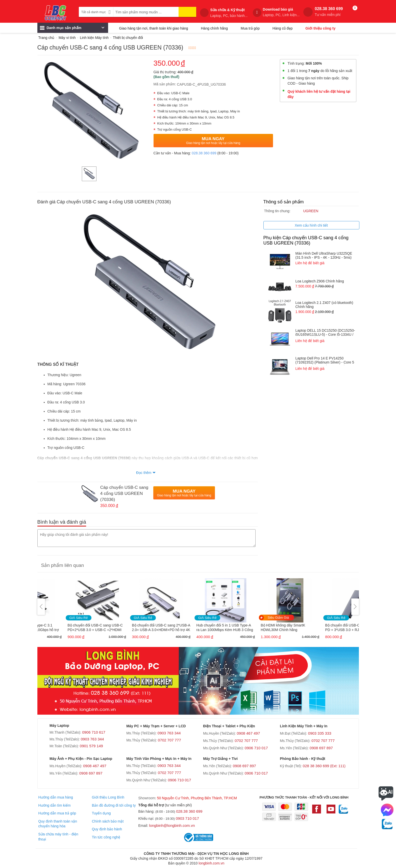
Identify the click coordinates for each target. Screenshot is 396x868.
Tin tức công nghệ (106, 837)
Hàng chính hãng (214, 28)
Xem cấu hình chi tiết (311, 225)
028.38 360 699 (329, 12)
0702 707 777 (169, 740)
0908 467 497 (248, 733)
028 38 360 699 (324, 766)
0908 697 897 (321, 748)
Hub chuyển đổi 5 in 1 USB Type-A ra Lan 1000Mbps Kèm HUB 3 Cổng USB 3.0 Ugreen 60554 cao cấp (262, 628)
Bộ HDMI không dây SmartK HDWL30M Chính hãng (320, 628)
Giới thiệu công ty (320, 28)
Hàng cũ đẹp (283, 28)
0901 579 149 (91, 746)
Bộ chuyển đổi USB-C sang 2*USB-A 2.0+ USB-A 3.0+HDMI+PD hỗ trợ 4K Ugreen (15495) (198, 628)
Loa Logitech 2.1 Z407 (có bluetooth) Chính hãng (324, 305)
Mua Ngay (213, 141)
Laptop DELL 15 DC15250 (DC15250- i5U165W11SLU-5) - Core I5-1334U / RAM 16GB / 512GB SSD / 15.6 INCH (325, 333)
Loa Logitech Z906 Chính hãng (320, 281)
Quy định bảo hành (107, 829)
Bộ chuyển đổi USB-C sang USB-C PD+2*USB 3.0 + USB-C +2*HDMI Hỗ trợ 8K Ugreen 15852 (132, 628)
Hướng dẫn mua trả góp (57, 813)
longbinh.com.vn (211, 863)
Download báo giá (281, 12)
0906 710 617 (94, 732)
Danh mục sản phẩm (72, 29)
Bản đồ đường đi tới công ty (114, 805)
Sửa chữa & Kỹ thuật (229, 13)
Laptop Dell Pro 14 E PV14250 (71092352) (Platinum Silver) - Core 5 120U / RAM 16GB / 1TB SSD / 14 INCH (325, 361)
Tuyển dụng (101, 813)
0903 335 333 (320, 733)
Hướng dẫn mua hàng (55, 797)
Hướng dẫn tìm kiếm (54, 805)
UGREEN (311, 211)
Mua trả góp (250, 28)
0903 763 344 (92, 739)
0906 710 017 (256, 748)
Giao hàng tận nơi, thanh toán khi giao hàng (154, 28)
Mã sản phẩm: (165, 84)
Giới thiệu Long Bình (108, 797)
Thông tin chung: (277, 211)
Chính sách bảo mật (108, 821)
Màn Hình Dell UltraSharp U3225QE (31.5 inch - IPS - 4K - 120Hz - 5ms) (324, 255)
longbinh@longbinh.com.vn (172, 825)
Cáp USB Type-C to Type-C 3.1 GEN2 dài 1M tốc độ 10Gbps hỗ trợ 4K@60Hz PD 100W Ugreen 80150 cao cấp (68, 628)
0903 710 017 (187, 818)
